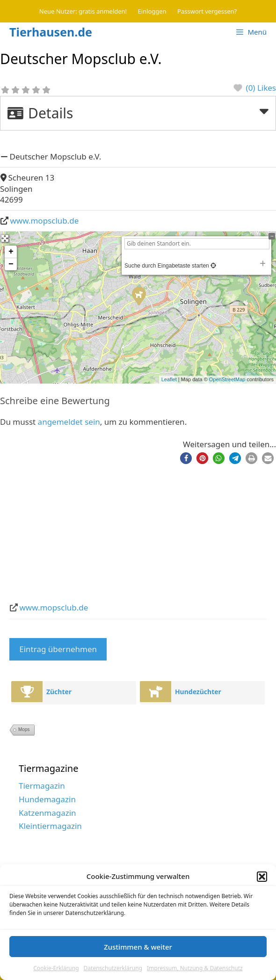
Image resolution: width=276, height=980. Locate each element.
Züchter (59, 692)
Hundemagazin (47, 799)
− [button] (11, 264)
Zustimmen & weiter (138, 947)
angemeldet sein (69, 422)
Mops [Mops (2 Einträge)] (24, 730)
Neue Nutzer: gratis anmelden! (83, 11)
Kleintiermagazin (50, 826)
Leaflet (169, 379)
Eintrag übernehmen (58, 649)
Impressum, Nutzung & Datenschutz (195, 968)
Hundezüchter (198, 692)
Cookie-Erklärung (56, 968)
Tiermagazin (42, 786)
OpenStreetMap (227, 379)
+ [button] (11, 252)
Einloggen (152, 11)
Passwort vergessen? (207, 11)
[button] (262, 877)
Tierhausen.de (51, 32)
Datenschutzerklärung (113, 968)
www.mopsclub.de (45, 221)
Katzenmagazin (47, 813)
